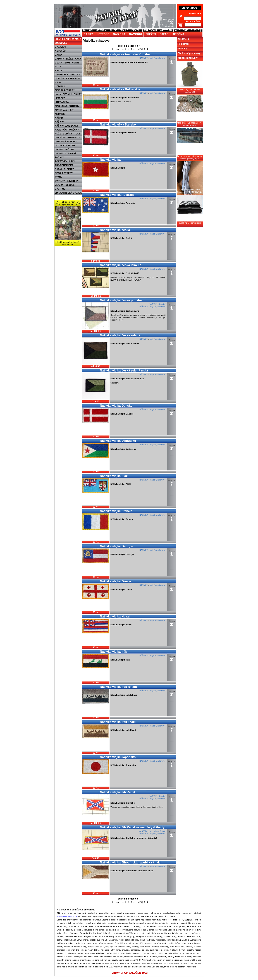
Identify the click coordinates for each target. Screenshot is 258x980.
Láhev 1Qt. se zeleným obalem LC (190, 91)
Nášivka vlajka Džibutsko (118, 441)
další (139, 49)
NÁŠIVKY (60, 122)
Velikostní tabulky (188, 58)
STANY (59, 177)
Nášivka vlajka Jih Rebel (118, 792)
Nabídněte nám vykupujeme (68, 203)
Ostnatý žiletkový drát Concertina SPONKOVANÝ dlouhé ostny (190, 192)
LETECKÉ (60, 98)
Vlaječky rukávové (157, 58)
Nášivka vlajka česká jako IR (120, 265)
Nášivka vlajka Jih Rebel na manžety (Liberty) (133, 827)
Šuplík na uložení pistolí (190, 223)
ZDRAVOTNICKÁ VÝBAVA (68, 193)
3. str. (146, 49)
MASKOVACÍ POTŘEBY (67, 106)
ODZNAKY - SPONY (65, 146)
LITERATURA (62, 102)
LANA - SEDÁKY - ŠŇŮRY (68, 94)
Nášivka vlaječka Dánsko (118, 125)
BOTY (58, 67)
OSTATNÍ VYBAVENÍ (65, 153)
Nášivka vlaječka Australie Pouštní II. (127, 54)
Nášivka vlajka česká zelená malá (124, 371)
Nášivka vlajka (110, 160)
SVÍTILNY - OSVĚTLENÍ (67, 181)
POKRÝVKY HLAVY (65, 161)
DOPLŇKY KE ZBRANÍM (68, 79)
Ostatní (162, 304)
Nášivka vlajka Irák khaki (118, 722)
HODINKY (60, 86)
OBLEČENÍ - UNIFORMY (67, 138)
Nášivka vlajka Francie (116, 511)
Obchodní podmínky (189, 53)
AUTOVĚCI (61, 51)
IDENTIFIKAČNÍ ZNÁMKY (68, 39)
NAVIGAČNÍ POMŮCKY (67, 130)
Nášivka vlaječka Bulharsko (120, 89)
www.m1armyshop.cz (67, 916)
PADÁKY (60, 157)
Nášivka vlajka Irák (114, 652)
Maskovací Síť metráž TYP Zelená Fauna (190, 124)
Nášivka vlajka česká (115, 230)
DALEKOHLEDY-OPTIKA (68, 75)
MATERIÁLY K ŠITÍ (65, 110)
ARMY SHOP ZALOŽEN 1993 (130, 973)
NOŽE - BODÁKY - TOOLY (68, 134)
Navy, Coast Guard (157, 831)
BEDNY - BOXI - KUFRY (67, 63)
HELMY (59, 82)
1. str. (111, 49)
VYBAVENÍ (61, 47)
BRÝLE (59, 71)
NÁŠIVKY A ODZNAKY (67, 126)
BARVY (59, 55)
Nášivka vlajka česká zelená (120, 335)
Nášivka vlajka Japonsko (118, 757)
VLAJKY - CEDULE (65, 185)
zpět (118, 49)
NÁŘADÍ (59, 118)
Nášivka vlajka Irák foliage (119, 687)
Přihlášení (183, 39)
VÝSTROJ (60, 189)
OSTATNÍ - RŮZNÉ (64, 150)
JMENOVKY (61, 43)
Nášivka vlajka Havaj (115, 616)
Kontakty (183, 48)
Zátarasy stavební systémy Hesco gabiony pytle (190, 157)
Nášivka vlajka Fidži (114, 476)
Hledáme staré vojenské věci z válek (68, 243)
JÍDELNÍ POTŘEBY (65, 90)
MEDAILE (60, 114)
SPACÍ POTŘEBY (64, 173)
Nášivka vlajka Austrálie (117, 195)
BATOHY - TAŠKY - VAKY (68, 59)
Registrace (184, 44)
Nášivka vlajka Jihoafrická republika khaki (130, 862)
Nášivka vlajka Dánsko (116, 406)
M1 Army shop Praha (67, 30)
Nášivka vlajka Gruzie (116, 581)
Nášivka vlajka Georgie (117, 546)
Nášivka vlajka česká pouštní (121, 300)
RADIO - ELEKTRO (65, 169)
